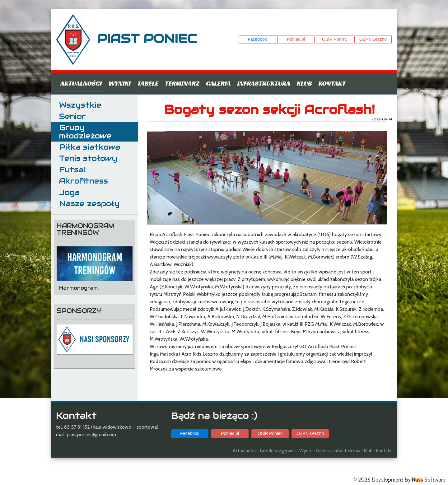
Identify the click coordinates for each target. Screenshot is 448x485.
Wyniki (119, 83)
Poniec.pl (296, 39)
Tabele (148, 83)
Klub (304, 83)
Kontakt (332, 83)
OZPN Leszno (373, 39)
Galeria (218, 83)
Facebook (257, 39)
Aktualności (81, 83)
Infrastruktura (264, 83)
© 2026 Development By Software (399, 479)
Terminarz (182, 83)
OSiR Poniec (334, 39)
